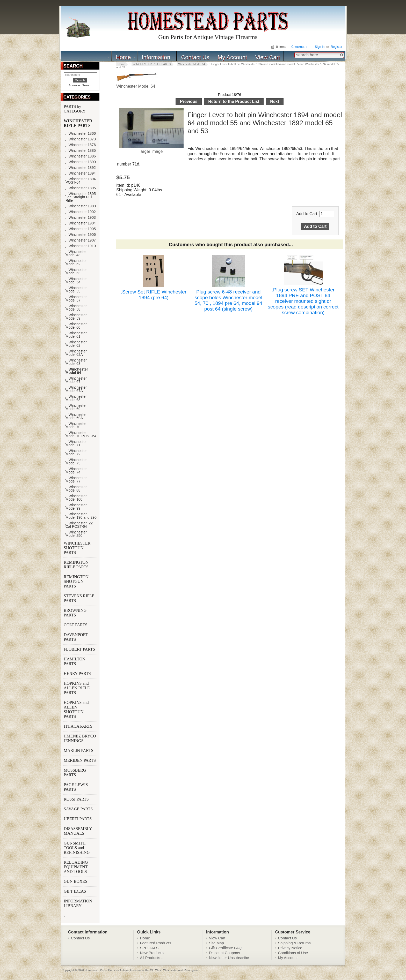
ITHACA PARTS (79, 726)
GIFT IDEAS (75, 891)
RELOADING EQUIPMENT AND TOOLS (76, 867)
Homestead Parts (96, 970)
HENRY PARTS (78, 673)
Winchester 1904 (81, 223)
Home (123, 57)
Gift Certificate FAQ (225, 948)
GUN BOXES (76, 881)
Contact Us (195, 57)
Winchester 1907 (81, 240)
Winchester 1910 (81, 246)
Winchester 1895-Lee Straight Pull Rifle (81, 197)
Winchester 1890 (81, 162)
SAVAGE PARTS (79, 809)
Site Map (216, 943)
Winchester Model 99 (76, 507)
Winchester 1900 (81, 206)
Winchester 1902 (81, 212)
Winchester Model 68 (76, 398)
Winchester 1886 (81, 156)
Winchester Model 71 (76, 443)
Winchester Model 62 (76, 344)
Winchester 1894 (81, 173)
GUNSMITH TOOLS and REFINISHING (77, 848)
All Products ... (152, 958)
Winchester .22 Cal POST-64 (79, 525)
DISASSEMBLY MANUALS (78, 831)
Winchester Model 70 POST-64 (81, 434)
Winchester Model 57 (76, 299)
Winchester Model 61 (76, 335)
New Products (152, 953)
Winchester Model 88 (76, 489)
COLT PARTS (75, 625)
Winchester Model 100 (76, 498)
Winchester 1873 (81, 139)
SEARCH (73, 66)
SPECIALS (149, 948)
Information (156, 57)
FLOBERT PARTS (79, 649)
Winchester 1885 (81, 151)
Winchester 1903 (81, 218)
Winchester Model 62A (76, 353)
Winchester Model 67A (76, 389)
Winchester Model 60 (76, 326)
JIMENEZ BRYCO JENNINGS (80, 738)
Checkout (298, 47)
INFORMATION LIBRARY (78, 903)
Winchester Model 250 (76, 534)
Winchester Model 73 (76, 462)
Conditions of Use (293, 953)
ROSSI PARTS (76, 799)
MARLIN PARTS (79, 751)
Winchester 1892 (81, 168)
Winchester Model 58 (76, 308)
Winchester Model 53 (76, 272)
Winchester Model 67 (76, 380)
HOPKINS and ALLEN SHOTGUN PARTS (76, 709)
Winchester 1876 (81, 145)
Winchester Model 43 (76, 253)
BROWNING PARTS (75, 613)
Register (336, 47)
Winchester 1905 (81, 229)
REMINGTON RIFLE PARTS (77, 565)
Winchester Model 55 (76, 290)
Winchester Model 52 (76, 262)
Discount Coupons (224, 953)
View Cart (268, 57)
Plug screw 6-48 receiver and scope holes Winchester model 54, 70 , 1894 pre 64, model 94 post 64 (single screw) (228, 300)
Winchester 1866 (81, 134)
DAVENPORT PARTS (76, 637)
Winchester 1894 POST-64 (81, 181)
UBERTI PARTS (78, 819)
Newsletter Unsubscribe (229, 958)
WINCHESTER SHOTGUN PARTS (77, 548)
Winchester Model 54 (76, 281)
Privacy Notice (290, 948)
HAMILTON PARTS (75, 661)
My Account (232, 57)
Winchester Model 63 (76, 362)
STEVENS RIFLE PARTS (79, 598)
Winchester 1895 (81, 188)
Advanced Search (80, 85)
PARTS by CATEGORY (75, 109)
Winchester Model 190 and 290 (81, 516)
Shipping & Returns (294, 943)
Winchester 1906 (81, 235)
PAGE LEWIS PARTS (76, 787)
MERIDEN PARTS (80, 760)
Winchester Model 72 (76, 453)
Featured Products (156, 943)
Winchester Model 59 (76, 317)
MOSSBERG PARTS (75, 772)
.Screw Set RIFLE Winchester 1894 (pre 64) (154, 295)
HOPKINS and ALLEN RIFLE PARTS (77, 688)
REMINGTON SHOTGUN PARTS (76, 581)
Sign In (320, 47)
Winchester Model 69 (76, 407)
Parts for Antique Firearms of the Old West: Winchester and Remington (153, 970)
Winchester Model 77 (76, 480)
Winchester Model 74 (76, 471)
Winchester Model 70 (76, 425)
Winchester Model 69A (76, 416)
